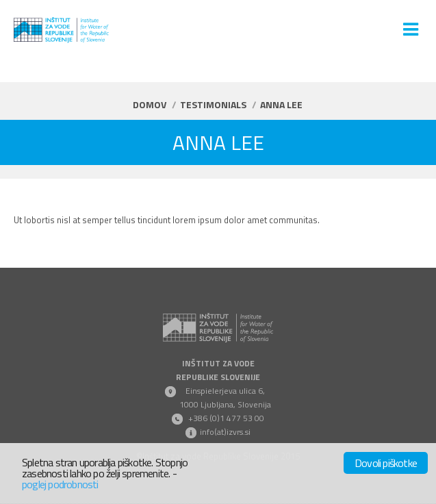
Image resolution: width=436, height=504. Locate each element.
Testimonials (213, 104)
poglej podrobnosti (60, 484)
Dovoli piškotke (386, 463)
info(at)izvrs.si (225, 432)
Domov (150, 104)
